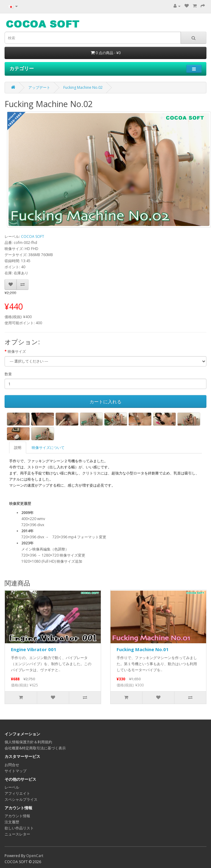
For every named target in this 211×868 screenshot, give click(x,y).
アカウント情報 (17, 816)
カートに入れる (105, 401)
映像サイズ (17, 351)
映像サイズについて (48, 448)
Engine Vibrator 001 (34, 649)
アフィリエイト (17, 793)
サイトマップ (16, 771)
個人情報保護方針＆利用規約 (28, 742)
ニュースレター (17, 834)
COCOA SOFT (33, 236)
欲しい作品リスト (19, 828)
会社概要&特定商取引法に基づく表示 (35, 748)
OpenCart (35, 856)
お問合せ (12, 765)
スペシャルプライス (21, 799)
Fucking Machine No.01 (143, 649)
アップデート (39, 87)
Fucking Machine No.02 (83, 87)
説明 (18, 448)
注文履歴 (12, 822)
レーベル (12, 787)
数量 (8, 374)
